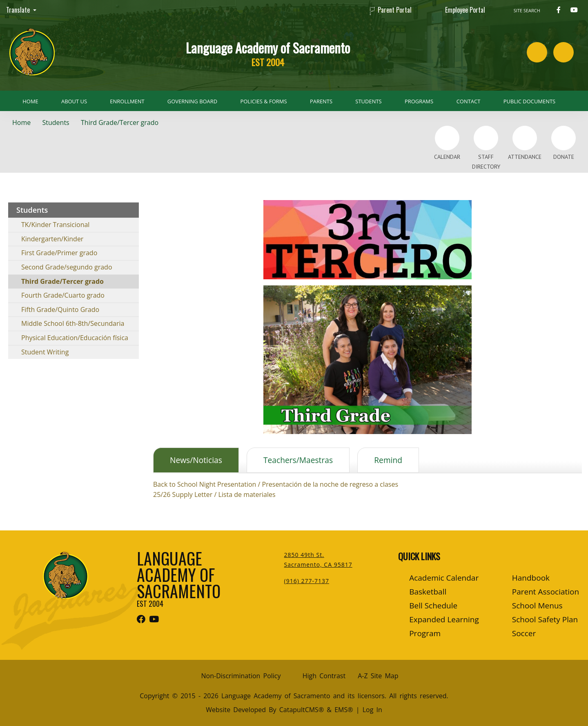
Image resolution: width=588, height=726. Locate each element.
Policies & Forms (264, 101)
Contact (469, 101)
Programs (419, 101)
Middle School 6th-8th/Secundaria (73, 323)
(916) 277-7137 (307, 581)
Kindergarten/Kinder (52, 239)
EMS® (344, 710)
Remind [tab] (388, 460)
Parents (321, 101)
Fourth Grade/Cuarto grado (63, 295)
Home (30, 101)
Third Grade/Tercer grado (120, 122)
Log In (372, 710)
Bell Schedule (433, 606)
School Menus (537, 606)
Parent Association (546, 592)
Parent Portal (395, 10)
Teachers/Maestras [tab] (298, 460)
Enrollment (127, 101)
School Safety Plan (545, 619)
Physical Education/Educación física (75, 338)
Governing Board (192, 101)
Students (368, 101)
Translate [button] (19, 10)
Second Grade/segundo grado (67, 267)
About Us (74, 101)
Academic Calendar (444, 578)
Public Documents (529, 101)
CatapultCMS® (302, 710)
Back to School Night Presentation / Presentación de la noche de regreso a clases (276, 484)
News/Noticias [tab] (196, 460)
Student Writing (45, 352)
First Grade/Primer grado (59, 253)
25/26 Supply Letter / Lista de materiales (214, 494)
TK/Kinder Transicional (55, 225)
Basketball (428, 592)
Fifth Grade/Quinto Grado (60, 310)
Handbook (531, 578)
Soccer (524, 633)
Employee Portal (465, 10)
